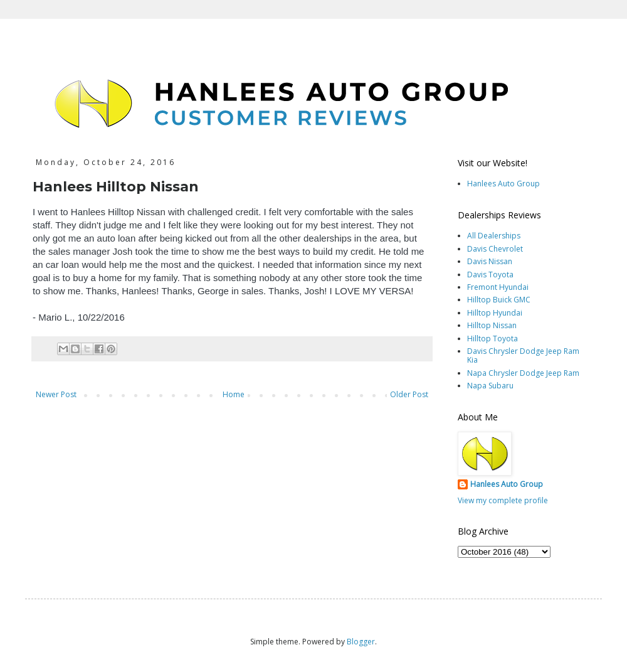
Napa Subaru (490, 386)
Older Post (409, 394)
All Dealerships (494, 236)
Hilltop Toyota (493, 339)
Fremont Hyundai (498, 287)
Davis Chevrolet (495, 249)
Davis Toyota (490, 275)
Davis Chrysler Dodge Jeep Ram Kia (523, 355)
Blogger (361, 642)
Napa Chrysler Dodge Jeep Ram (523, 373)
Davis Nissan (490, 261)
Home (234, 394)
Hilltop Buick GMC (499, 300)
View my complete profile (503, 500)
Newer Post (56, 394)
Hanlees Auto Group (503, 184)
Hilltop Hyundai (495, 313)
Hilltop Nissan (492, 325)
